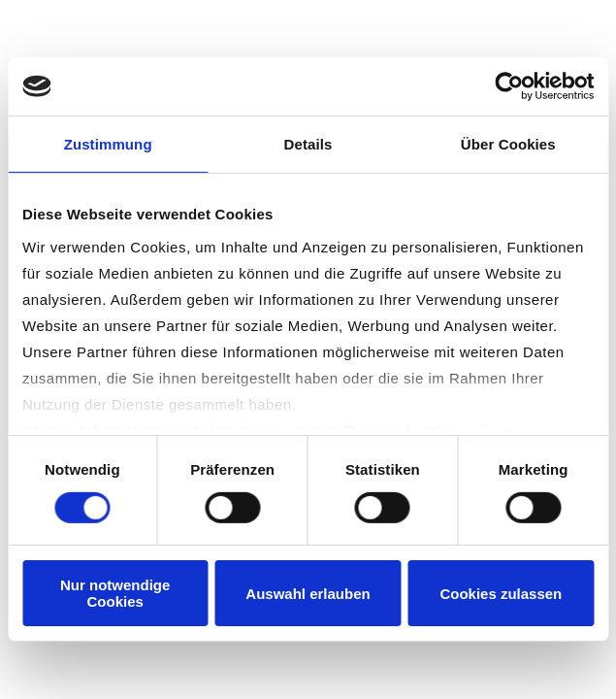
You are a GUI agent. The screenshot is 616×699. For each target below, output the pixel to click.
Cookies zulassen (501, 594)
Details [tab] (308, 144)
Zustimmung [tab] (108, 144)
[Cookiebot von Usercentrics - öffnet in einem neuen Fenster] (509, 86)
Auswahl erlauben (308, 594)
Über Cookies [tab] (508, 144)
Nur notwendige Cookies (115, 593)
